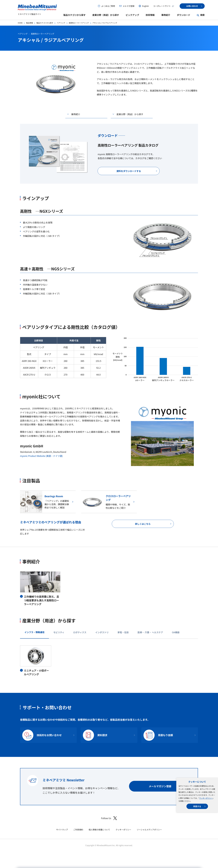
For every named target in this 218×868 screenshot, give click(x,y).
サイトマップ (62, 830)
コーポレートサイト (164, 6)
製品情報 (29, 23)
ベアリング (61, 23)
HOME (20, 23)
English (145, 6)
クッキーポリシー (206, 798)
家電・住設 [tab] (123, 632)
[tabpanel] (109, 661)
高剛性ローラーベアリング (79, 23)
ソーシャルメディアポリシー (149, 830)
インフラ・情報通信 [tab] (34, 632)
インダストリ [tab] (102, 632)
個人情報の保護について (99, 830)
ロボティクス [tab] (80, 632)
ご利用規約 (78, 830)
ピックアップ (132, 15)
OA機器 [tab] (176, 632)
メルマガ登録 (128, 6)
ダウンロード (184, 15)
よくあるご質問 (108, 6)
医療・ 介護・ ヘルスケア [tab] (150, 632)
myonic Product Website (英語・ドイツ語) (41, 456)
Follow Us (109, 818)
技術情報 (150, 15)
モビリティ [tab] (59, 632)
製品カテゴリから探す (75, 15)
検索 (202, 15)
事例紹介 (166, 15)
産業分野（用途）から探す (106, 15)
